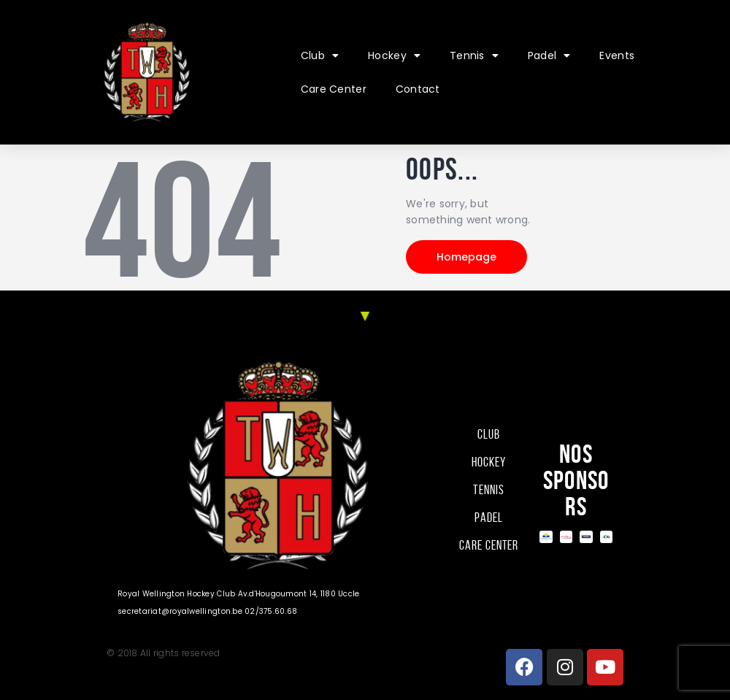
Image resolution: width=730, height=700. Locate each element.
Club (320, 55)
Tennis (474, 55)
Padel (549, 55)
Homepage (466, 257)
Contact (418, 89)
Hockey (394, 55)
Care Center (334, 89)
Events (617, 55)
